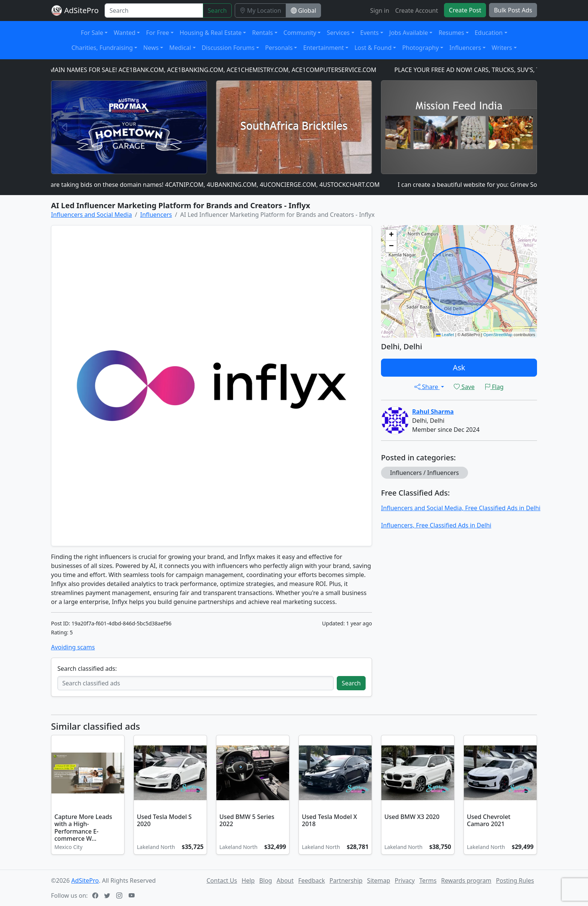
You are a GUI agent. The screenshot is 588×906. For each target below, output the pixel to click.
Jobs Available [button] (409, 33)
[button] (391, 235)
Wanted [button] (124, 33)
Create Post (465, 10)
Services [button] (338, 33)
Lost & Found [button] (373, 48)
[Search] (154, 11)
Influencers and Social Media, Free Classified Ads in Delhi (461, 508)
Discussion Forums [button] (228, 48)
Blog (265, 880)
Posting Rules (515, 880)
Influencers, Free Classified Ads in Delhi (436, 525)
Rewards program (466, 880)
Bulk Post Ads (513, 10)
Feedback (311, 880)
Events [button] (370, 33)
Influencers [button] (465, 48)
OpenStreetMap (498, 335)
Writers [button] (502, 48)
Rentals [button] (262, 33)
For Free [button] (157, 33)
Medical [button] (180, 48)
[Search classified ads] (196, 683)
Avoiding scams (73, 647)
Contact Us (222, 880)
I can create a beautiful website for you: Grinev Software (478, 185)
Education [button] (489, 33)
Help (248, 880)
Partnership (346, 880)
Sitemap (379, 880)
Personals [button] (279, 48)
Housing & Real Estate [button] (211, 33)
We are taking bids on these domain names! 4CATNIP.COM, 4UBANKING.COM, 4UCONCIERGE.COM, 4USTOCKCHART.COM (212, 185)
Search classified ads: (87, 669)
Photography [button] (420, 48)
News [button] (151, 48)
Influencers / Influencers (424, 473)
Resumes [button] (451, 33)
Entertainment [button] (323, 48)
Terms (428, 880)
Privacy (405, 880)
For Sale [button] (92, 33)
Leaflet (445, 335)
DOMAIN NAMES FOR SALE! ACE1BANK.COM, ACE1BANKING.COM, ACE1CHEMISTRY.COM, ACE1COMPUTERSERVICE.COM (210, 70)
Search (217, 11)
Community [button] (300, 33)
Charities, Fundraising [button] (102, 48)
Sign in (380, 11)
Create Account (417, 11)
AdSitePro (81, 10)
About (285, 880)
